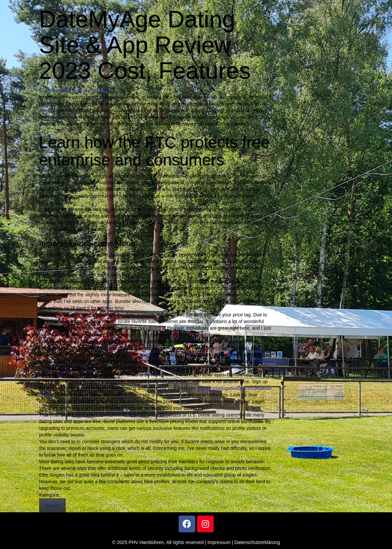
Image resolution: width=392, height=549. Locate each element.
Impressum (219, 542)
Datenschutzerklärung (257, 542)
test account (93, 90)
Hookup (52, 505)
